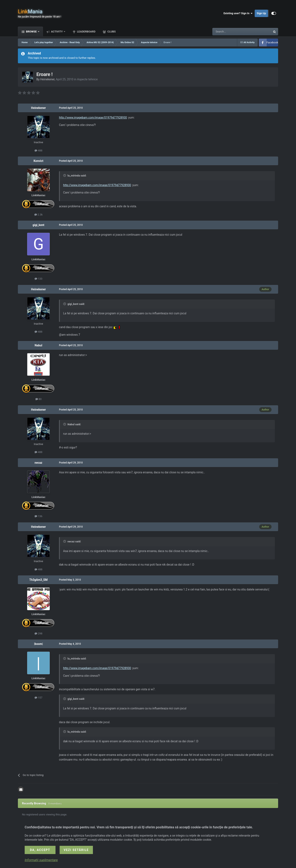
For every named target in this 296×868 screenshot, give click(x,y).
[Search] (232, 32)
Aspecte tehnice (87, 79)
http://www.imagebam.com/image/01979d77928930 (93, 118)
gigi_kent (38, 225)
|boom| (39, 644)
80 (39, 399)
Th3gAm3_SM (39, 580)
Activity (57, 32)
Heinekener (47, 79)
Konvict (38, 161)
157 (38, 698)
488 (38, 150)
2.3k (39, 215)
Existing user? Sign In (238, 13)
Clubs (111, 32)
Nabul (39, 345)
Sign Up (261, 13)
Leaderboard (86, 32)
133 (38, 279)
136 (38, 516)
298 (38, 633)
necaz (38, 463)
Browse (31, 32)
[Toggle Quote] (65, 175)
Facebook (272, 42)
